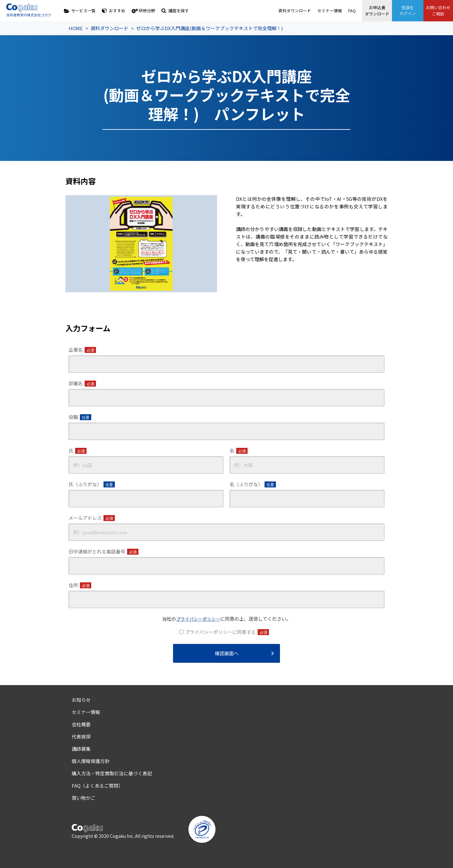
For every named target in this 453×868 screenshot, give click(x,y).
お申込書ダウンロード (374, 10)
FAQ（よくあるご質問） (97, 786)
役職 (80, 417)
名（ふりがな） (253, 484)
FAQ (349, 11)
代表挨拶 (81, 736)
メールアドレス (92, 518)
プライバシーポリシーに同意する (227, 632)
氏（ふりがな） (92, 484)
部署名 (82, 383)
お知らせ (81, 700)
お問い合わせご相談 (437, 10)
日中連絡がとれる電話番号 (103, 552)
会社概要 (81, 724)
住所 (80, 585)
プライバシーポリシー (198, 619)
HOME (76, 28)
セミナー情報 (326, 11)
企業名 (82, 350)
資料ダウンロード (291, 11)
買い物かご (84, 798)
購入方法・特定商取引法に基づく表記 (112, 773)
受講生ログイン (406, 11)
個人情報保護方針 (91, 761)
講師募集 (81, 749)
